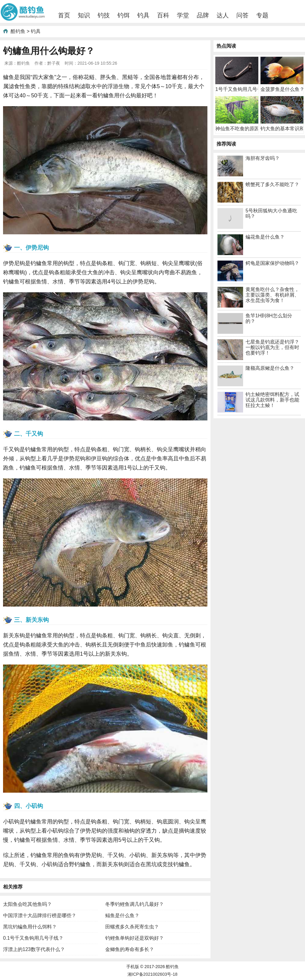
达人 (223, 15)
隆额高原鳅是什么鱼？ (270, 368)
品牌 (203, 15)
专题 (262, 15)
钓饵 (124, 15)
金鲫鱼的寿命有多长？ (130, 949)
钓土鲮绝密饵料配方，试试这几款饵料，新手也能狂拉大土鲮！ (272, 400)
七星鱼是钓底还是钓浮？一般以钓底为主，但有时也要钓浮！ (272, 347)
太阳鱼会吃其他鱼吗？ (27, 904)
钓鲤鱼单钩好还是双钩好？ (135, 938)
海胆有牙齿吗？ (263, 158)
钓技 (104, 15)
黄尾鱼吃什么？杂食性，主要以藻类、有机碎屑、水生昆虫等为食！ (272, 295)
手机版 (133, 967)
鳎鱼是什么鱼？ (122, 915)
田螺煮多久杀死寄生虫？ (132, 927)
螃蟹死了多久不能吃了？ (272, 184)
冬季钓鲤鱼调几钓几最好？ (135, 904)
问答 (242, 15)
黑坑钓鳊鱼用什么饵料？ (30, 927)
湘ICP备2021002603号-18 (152, 974)
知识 (84, 15)
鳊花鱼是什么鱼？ (265, 237)
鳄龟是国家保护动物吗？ (272, 263)
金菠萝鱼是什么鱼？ (282, 89)
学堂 (183, 15)
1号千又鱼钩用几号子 (239, 89)
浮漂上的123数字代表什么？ (34, 949)
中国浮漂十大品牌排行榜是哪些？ (40, 915)
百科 (163, 15)
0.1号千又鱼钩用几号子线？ (33, 938)
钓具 (143, 15)
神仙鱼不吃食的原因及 (240, 129)
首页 (64, 15)
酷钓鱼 (18, 31)
